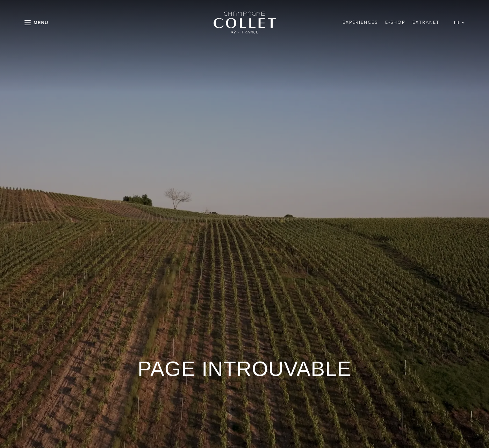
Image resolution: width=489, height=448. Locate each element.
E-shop (395, 22)
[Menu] (36, 23)
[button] (459, 23)
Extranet (426, 22)
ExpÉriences (360, 22)
